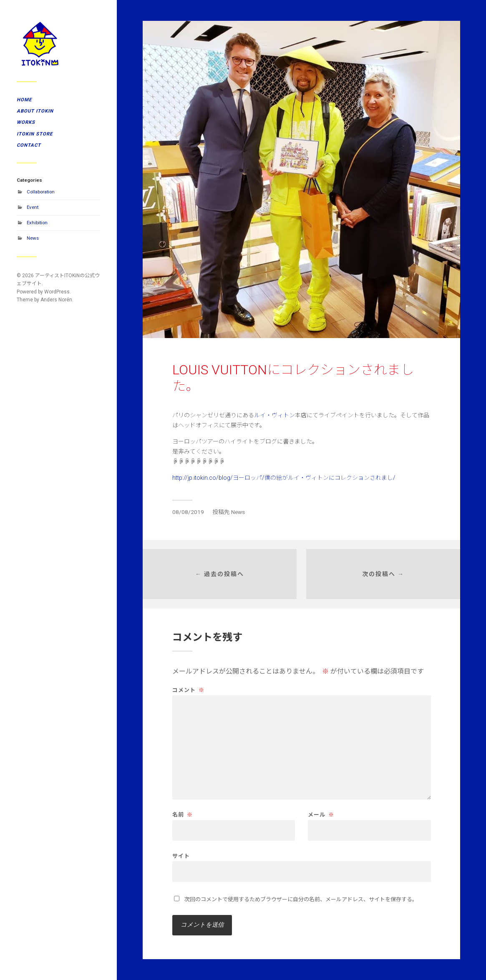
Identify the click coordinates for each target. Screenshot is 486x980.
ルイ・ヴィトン (274, 415)
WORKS (26, 122)
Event (33, 207)
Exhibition (37, 223)
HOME (24, 100)
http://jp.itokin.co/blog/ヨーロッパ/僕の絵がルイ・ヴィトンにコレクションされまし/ (284, 478)
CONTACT (29, 145)
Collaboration (41, 192)
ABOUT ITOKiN (35, 111)
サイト (181, 856)
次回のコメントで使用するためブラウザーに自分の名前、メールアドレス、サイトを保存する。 (301, 899)
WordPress (57, 292)
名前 (183, 815)
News (33, 238)
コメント (188, 690)
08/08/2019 (188, 512)
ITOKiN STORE (35, 134)
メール (321, 815)
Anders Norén (56, 300)
